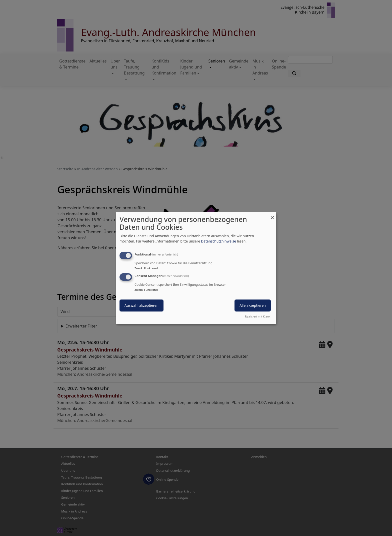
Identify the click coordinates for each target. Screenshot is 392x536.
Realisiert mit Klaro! (258, 316)
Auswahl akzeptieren (141, 305)
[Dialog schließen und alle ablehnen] (272, 215)
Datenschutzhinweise (218, 241)
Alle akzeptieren (253, 305)
